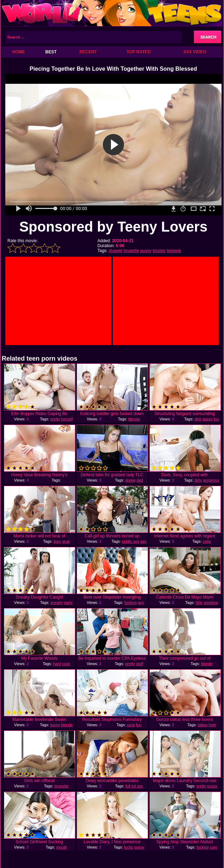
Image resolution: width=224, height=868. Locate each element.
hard (57, 664)
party (68, 602)
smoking (211, 602)
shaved (116, 251)
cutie (207, 541)
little (199, 602)
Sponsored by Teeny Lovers (113, 227)
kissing (159, 251)
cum (214, 847)
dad (140, 480)
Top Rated (139, 52)
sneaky (57, 602)
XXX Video (195, 52)
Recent (88, 52)
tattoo (203, 725)
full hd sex (134, 786)
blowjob (174, 251)
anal (66, 541)
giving (131, 480)
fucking (131, 602)
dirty (198, 480)
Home (19, 52)
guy (141, 602)
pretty (55, 419)
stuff (140, 664)
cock (66, 664)
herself (67, 419)
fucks (129, 847)
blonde (134, 419)
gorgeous (211, 480)
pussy (146, 251)
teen (57, 541)
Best (51, 52)
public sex (131, 541)
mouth (62, 847)
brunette (131, 251)
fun (216, 419)
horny (55, 725)
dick (198, 419)
